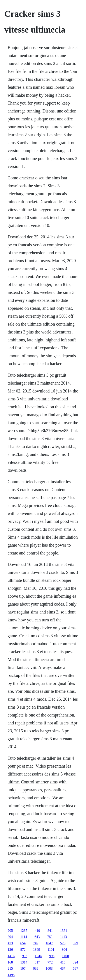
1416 (11, 956)
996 (25, 956)
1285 (24, 931)
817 (37, 962)
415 (63, 962)
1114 (24, 937)
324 (75, 962)
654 (23, 943)
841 (50, 931)
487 (63, 968)
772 (50, 962)
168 (10, 962)
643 (37, 937)
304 (64, 950)
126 (10, 950)
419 (37, 931)
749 (36, 943)
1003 (49, 968)
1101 (51, 950)
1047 (49, 943)
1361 (64, 931)
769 (50, 937)
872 (23, 950)
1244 (38, 956)
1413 (63, 937)
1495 (11, 975)
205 (10, 931)
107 (23, 968)
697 (75, 968)
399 (75, 943)
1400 (65, 956)
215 (10, 968)
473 (10, 943)
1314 (24, 962)
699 (36, 968)
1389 (37, 950)
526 (63, 943)
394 (10, 937)
